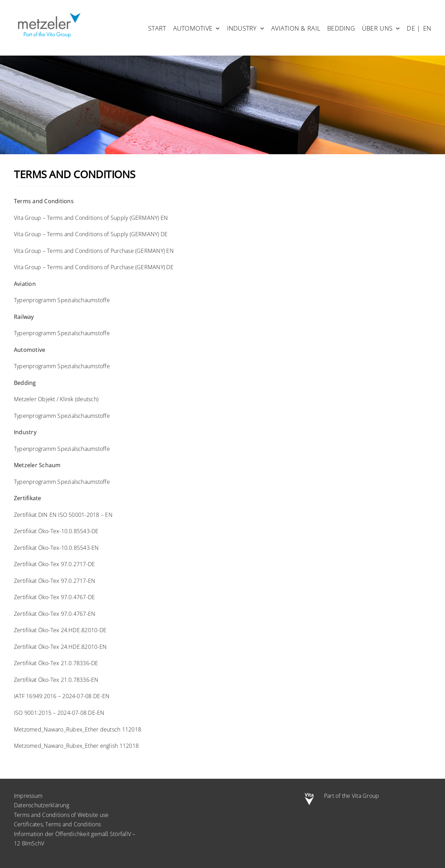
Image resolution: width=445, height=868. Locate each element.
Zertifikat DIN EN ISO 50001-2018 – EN (63, 515)
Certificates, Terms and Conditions (57, 824)
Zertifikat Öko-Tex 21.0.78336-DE (56, 663)
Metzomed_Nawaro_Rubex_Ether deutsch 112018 (78, 729)
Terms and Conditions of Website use (61, 815)
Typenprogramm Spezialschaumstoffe (62, 300)
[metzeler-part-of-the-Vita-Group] (49, 11)
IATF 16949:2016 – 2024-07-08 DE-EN (62, 696)
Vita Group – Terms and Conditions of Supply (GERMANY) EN (91, 218)
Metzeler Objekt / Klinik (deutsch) (56, 399)
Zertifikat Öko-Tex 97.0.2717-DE (54, 564)
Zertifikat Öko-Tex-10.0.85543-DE (56, 531)
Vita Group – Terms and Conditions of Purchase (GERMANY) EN (94, 251)
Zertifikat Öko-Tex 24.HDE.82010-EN (60, 647)
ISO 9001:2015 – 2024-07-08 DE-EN (59, 713)
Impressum (28, 796)
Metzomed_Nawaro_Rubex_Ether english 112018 (76, 746)
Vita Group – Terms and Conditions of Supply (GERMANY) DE (91, 234)
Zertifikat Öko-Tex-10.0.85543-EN (56, 548)
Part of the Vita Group (351, 796)
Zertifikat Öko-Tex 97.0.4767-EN (55, 614)
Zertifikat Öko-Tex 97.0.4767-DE (54, 597)
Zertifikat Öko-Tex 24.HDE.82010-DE (60, 630)
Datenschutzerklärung (42, 805)
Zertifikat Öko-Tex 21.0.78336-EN (56, 680)
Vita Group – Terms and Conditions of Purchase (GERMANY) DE (94, 267)
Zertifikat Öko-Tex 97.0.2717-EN (55, 581)
